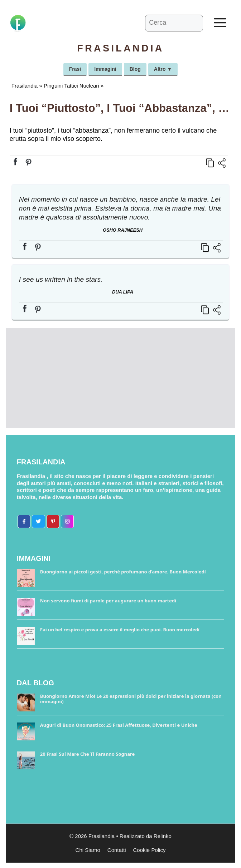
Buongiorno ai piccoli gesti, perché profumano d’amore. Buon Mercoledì (123, 572)
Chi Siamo (88, 850)
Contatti (117, 850)
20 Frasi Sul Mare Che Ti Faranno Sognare (88, 754)
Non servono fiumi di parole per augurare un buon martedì (108, 601)
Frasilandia (25, 86)
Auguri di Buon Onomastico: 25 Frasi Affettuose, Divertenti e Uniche (119, 725)
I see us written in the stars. (61, 279)
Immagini (105, 69)
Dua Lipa (123, 292)
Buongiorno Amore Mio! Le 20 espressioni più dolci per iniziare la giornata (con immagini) (131, 699)
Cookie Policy (150, 850)
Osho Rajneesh (123, 230)
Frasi (75, 69)
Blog (135, 69)
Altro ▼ (163, 69)
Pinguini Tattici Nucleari (71, 86)
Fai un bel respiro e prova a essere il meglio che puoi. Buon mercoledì (120, 630)
